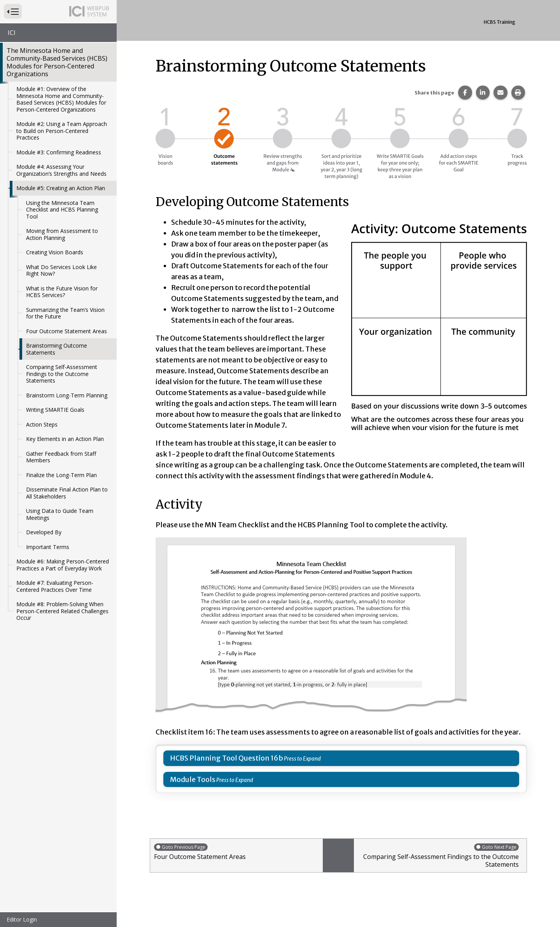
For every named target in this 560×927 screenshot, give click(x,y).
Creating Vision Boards (55, 252)
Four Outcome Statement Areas (66, 331)
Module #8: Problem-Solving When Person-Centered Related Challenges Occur (62, 611)
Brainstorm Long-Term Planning (67, 395)
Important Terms (48, 547)
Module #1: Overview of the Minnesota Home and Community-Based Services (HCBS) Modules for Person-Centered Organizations (61, 99)
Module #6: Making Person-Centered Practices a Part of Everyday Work (63, 565)
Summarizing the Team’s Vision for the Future (65, 313)
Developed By (44, 532)
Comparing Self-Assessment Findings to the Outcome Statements (62, 374)
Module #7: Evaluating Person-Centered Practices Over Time (55, 586)
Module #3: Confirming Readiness (59, 152)
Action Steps (42, 424)
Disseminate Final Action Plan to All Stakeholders (67, 493)
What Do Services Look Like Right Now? (61, 270)
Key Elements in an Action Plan (65, 439)
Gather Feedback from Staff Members (61, 457)
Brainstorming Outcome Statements (57, 349)
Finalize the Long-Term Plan (61, 475)
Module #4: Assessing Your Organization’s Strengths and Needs (61, 170)
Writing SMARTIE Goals (55, 410)
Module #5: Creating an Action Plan (61, 188)
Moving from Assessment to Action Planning (62, 234)
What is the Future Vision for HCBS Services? (62, 292)
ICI (12, 33)
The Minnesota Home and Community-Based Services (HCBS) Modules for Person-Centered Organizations (57, 62)
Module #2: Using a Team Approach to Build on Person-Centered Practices (62, 131)
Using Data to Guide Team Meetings (60, 514)
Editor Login (22, 919)
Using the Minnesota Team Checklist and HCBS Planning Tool (62, 210)
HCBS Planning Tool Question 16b (227, 758)
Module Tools (193, 779)
